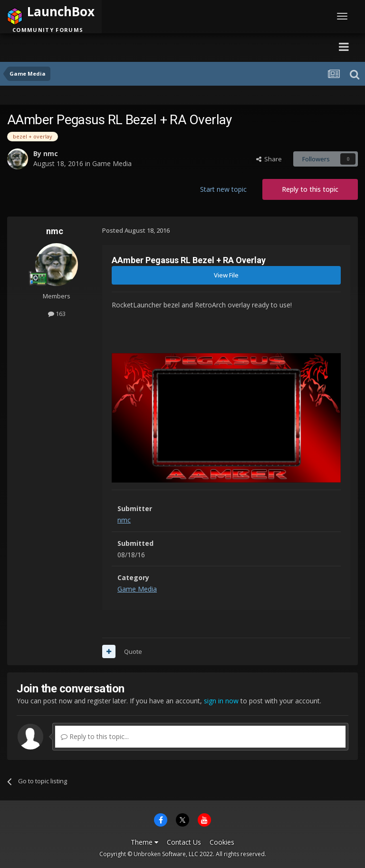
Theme (144, 842)
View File (226, 275)
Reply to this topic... (95, 736)
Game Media (112, 163)
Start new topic (223, 189)
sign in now (221, 701)
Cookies (222, 842)
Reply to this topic (310, 189)
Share (269, 159)
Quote (133, 651)
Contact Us (184, 842)
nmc (51, 153)
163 (57, 314)
